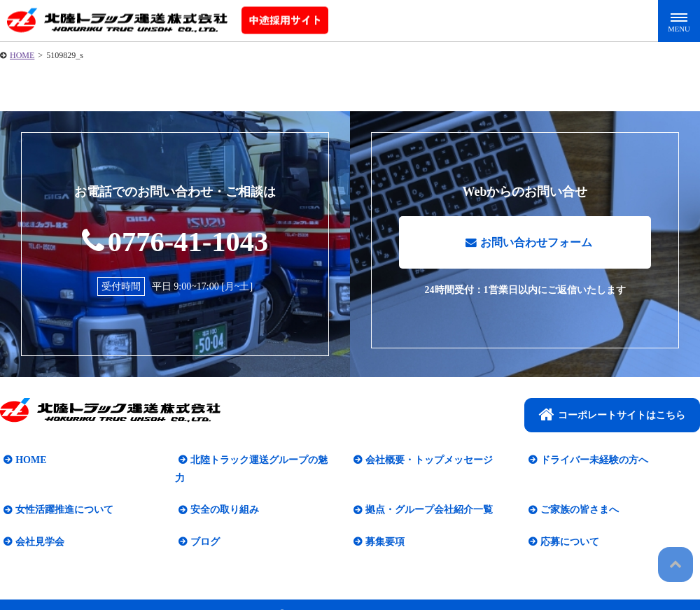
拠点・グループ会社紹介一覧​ (426, 494)
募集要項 (381, 525)
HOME (22, 55)
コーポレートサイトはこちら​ (612, 416)
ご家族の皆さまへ (576, 494)
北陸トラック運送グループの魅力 (260, 461)
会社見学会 (36, 525)
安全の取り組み (221, 494)
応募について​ (566, 525)
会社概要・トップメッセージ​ (426, 461)
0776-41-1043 (175, 241)
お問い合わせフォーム (528, 247)
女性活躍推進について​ (61, 494)
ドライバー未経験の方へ (591, 461)
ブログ (202, 525)
